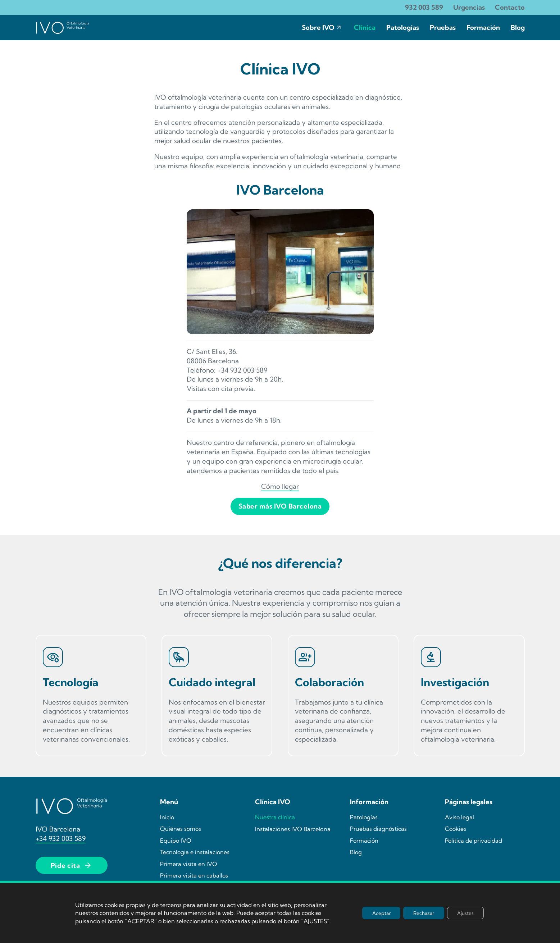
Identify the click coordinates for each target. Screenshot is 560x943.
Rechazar (421, 913)
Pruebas (443, 28)
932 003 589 (424, 7)
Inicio (167, 817)
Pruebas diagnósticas (378, 829)
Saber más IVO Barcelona (280, 506)
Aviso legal (459, 817)
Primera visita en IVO (189, 864)
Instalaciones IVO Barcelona (293, 829)
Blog (518, 28)
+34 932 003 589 (61, 838)
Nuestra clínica (275, 817)
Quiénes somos (181, 829)
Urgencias (469, 7)
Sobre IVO (318, 28)
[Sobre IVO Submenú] (339, 28)
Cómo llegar (280, 486)
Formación (483, 28)
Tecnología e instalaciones (195, 852)
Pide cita (72, 865)
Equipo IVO (176, 840)
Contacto (510, 7)
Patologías (403, 28)
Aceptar (377, 913)
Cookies (456, 829)
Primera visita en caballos (194, 875)
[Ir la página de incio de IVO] (63, 28)
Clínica (365, 28)
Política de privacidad (474, 840)
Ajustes (465, 913)
